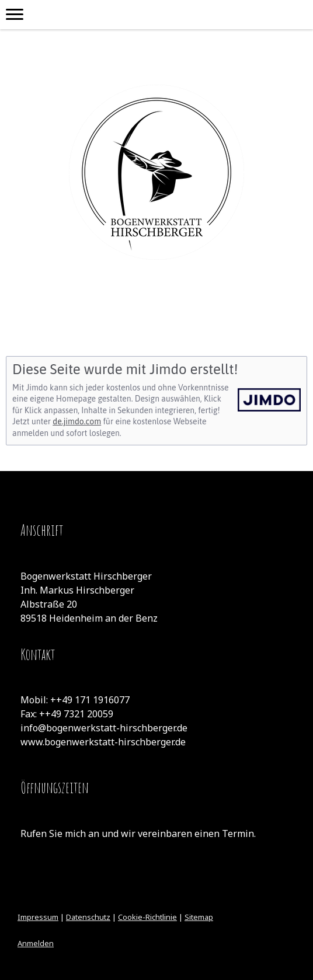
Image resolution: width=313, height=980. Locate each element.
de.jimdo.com (77, 421)
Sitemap (199, 917)
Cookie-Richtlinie (147, 917)
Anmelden (36, 943)
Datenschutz (88, 917)
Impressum (38, 917)
